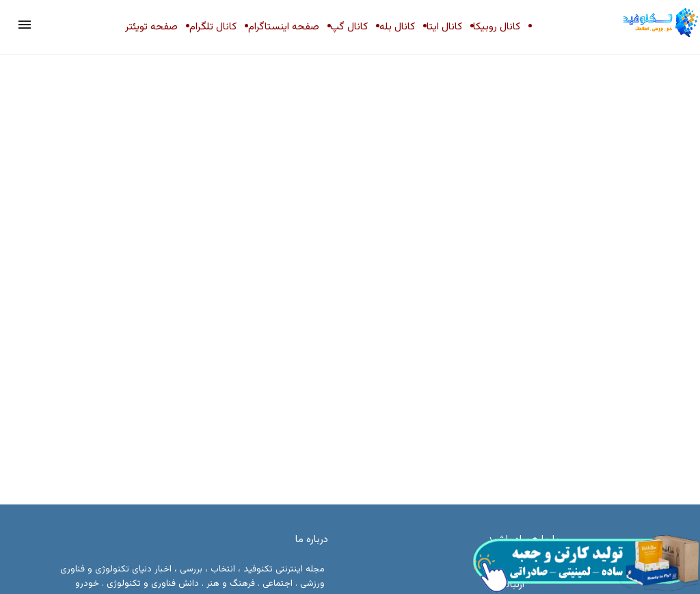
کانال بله (397, 27)
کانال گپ (349, 27)
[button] (25, 25)
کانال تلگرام (213, 27)
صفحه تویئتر (151, 27)
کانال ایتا (444, 27)
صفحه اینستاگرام (284, 27)
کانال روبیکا (497, 27)
